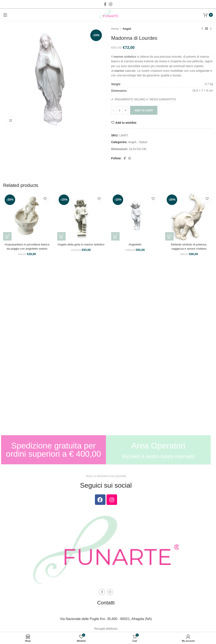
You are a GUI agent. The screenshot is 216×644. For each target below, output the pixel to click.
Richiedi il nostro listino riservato (158, 456)
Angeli (127, 29)
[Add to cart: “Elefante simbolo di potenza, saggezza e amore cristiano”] (169, 236)
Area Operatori (158, 446)
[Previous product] (202, 29)
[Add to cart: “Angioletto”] (115, 236)
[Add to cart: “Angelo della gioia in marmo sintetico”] (61, 236)
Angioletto (135, 244)
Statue (143, 142)
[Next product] (211, 29)
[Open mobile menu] (5, 15)
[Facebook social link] (105, 4)
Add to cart (144, 110)
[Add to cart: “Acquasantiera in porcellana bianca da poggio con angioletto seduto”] (7, 236)
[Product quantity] (120, 110)
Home (115, 29)
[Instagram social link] (111, 4)
